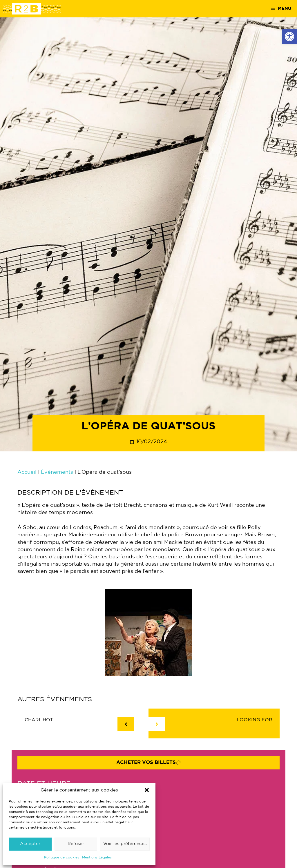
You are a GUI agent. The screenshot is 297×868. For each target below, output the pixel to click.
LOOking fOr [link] (255, 720)
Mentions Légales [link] (97, 857)
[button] (147, 790)
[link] (289, 37)
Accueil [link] (27, 472)
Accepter (30, 844)
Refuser (76, 844)
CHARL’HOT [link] (39, 720)
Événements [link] (57, 472)
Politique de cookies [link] (62, 857)
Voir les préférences (125, 844)
